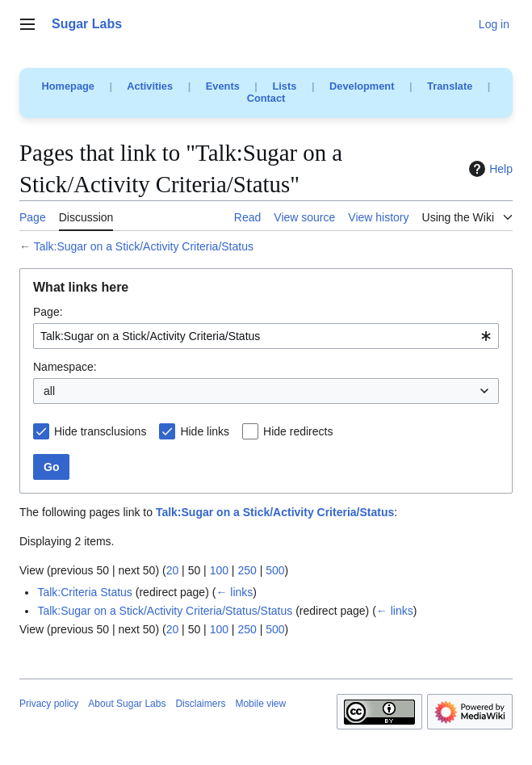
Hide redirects (298, 431)
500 (275, 570)
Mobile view (260, 704)
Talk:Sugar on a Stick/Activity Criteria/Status (144, 246)
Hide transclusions (100, 431)
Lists (284, 86)
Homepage (68, 86)
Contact (266, 98)
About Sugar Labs (127, 704)
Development (362, 86)
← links (234, 592)
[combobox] (266, 336)
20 (173, 570)
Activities (150, 86)
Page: (48, 312)
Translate (450, 86)
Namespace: (65, 367)
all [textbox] (49, 391)
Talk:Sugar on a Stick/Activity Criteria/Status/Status (165, 611)
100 (219, 570)
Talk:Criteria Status (84, 592)
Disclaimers (200, 704)
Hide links (205, 431)
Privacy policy (49, 704)
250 (247, 570)
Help (489, 169)
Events (223, 86)
